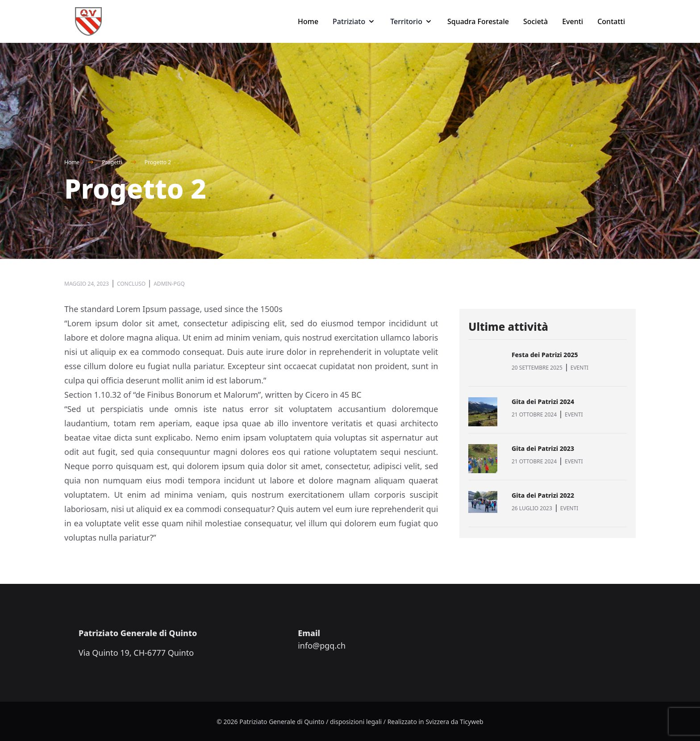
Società (535, 21)
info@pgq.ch (322, 645)
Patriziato (354, 21)
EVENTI (579, 368)
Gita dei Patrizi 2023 (543, 448)
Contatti (611, 21)
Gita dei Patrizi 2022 (543, 495)
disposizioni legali (356, 722)
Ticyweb (472, 722)
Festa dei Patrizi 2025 (545, 355)
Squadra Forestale (478, 21)
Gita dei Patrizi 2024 (543, 402)
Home (308, 21)
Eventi (573, 21)
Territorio (412, 21)
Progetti (112, 162)
